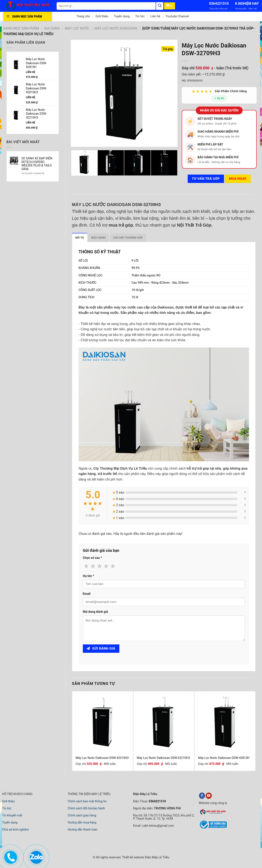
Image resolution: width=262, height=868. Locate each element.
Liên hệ (155, 16)
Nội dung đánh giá (95, 612)
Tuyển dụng (122, 16)
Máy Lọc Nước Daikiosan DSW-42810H (224, 758)
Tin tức (140, 16)
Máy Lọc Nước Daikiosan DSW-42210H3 (163, 758)
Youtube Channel (177, 16)
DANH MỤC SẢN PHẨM (21, 28)
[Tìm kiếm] (160, 6)
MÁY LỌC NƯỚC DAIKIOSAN (116, 28)
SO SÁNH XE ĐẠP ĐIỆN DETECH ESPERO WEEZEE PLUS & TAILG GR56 (37, 164)
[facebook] (202, 796)
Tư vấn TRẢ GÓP (206, 179)
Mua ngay (238, 179)
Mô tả (80, 238)
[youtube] (209, 796)
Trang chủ (83, 16)
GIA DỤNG (52, 28)
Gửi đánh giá (101, 648)
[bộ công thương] (213, 828)
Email (87, 594)
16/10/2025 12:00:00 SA (33, 173)
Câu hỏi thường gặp (128, 238)
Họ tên (89, 576)
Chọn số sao (92, 558)
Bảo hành (99, 238)
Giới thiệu (102, 16)
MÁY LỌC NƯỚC (77, 28)
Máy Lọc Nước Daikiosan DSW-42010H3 (102, 758)
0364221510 (219, 4)
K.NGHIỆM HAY (247, 4)
